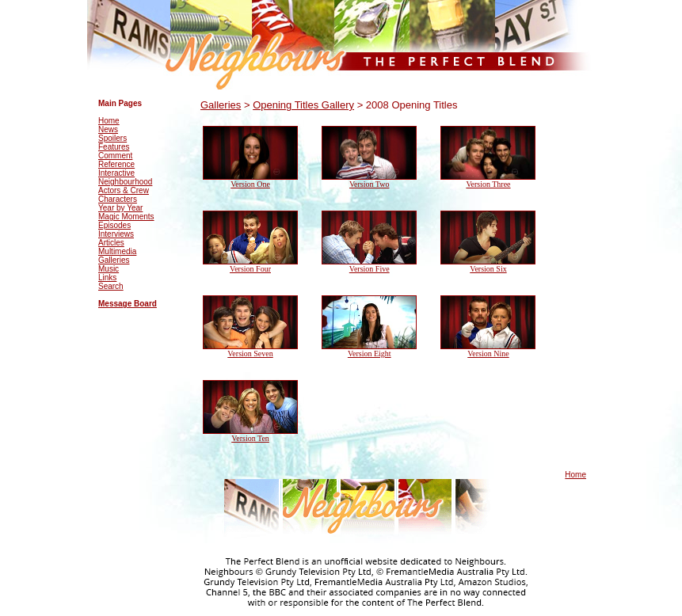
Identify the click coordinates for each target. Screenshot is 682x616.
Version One (250, 184)
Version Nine (488, 354)
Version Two (370, 184)
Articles (111, 243)
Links (107, 278)
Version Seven (250, 354)
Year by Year (120, 208)
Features (114, 147)
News (108, 129)
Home (109, 121)
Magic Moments (126, 217)
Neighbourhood (125, 182)
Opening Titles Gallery (303, 105)
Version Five (370, 269)
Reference (116, 164)
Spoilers (112, 138)
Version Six (488, 269)
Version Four (250, 269)
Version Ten (250, 438)
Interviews (116, 234)
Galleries (114, 260)
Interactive (116, 173)
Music (109, 269)
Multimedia (117, 251)
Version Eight (370, 354)
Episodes (114, 225)
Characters (118, 199)
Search (111, 286)
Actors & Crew (124, 190)
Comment (115, 156)
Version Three (488, 184)
